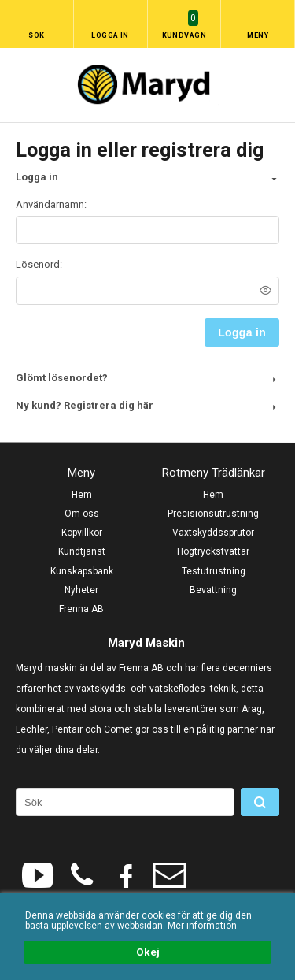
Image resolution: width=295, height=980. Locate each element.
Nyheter (81, 590)
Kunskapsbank (82, 571)
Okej (148, 952)
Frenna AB (81, 609)
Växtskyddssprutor (213, 533)
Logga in (110, 35)
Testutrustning (214, 571)
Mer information (202, 926)
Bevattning (213, 590)
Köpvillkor (82, 533)
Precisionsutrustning (213, 514)
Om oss (82, 514)
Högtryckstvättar (213, 551)
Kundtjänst (82, 551)
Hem (82, 495)
